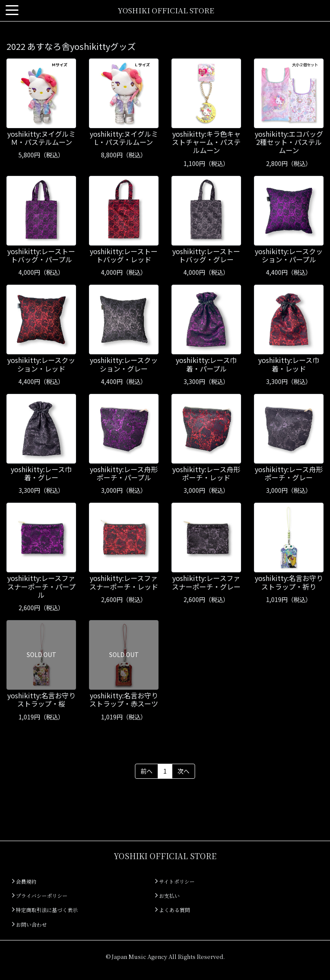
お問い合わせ (29, 924)
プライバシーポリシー (40, 896)
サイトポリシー (175, 881)
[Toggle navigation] (12, 11)
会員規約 (24, 881)
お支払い (167, 896)
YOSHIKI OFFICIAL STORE (166, 10)
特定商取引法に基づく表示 (45, 910)
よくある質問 (173, 910)
